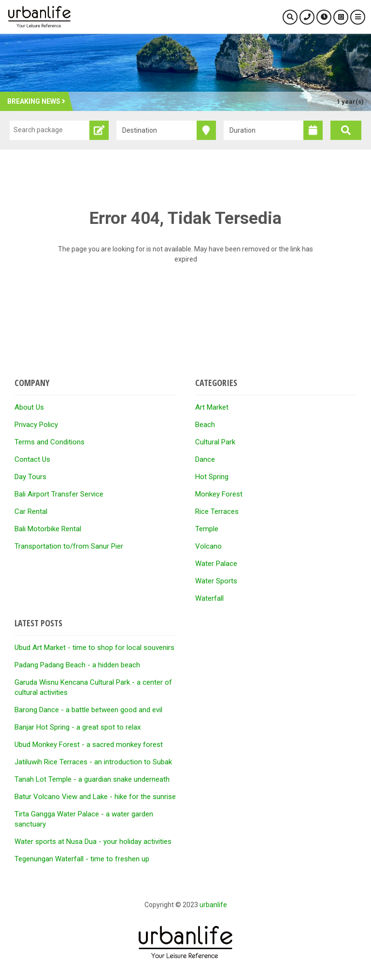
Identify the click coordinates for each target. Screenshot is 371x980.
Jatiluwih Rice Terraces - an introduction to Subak (93, 762)
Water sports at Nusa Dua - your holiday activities (93, 842)
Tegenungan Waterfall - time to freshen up (82, 859)
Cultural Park (215, 442)
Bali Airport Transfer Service (59, 494)
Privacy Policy (36, 425)
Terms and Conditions (50, 442)
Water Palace (216, 564)
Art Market (212, 407)
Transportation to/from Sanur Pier (69, 546)
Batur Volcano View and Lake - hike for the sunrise (95, 797)
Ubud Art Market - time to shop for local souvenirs (94, 648)
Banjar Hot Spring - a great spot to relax (78, 727)
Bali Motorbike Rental (48, 529)
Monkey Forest (219, 494)
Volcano (208, 546)
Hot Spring (212, 477)
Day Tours (30, 477)
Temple (207, 529)
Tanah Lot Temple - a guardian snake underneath (92, 779)
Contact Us (32, 459)
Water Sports (216, 581)
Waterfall (209, 598)
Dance (205, 459)
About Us (29, 407)
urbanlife (213, 905)
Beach (205, 425)
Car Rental (31, 511)
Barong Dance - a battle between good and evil (88, 710)
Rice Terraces (217, 511)
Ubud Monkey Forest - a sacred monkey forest (89, 745)
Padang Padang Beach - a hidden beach (77, 665)
